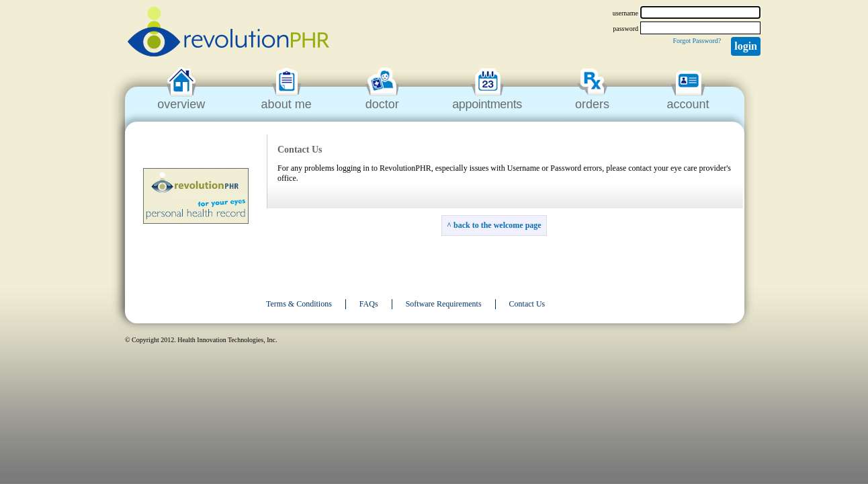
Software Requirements (444, 304)
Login (746, 46)
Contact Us (527, 304)
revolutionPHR (228, 34)
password (625, 29)
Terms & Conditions (299, 304)
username (625, 13)
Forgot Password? (697, 41)
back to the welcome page (497, 225)
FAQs (369, 304)
